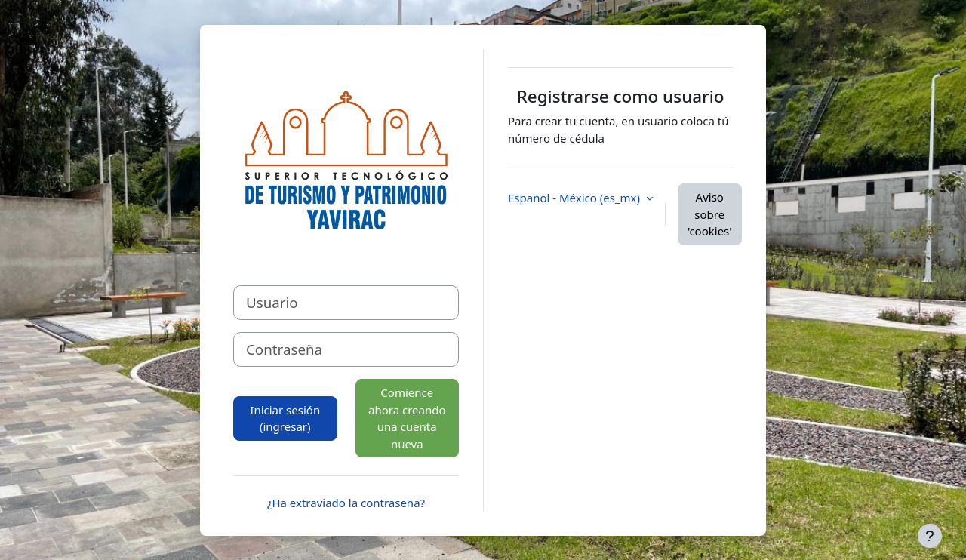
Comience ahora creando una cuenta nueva (407, 418)
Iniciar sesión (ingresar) (285, 418)
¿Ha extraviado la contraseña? (346, 503)
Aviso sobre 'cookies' (710, 214)
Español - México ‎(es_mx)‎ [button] (575, 198)
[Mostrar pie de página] (930, 536)
